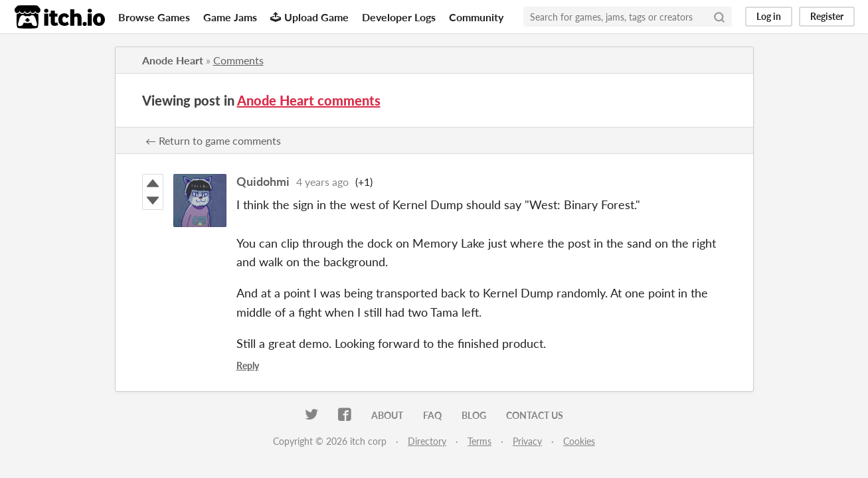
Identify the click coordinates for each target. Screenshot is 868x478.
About (387, 415)
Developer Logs (399, 17)
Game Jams (230, 17)
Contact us (535, 415)
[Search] (719, 17)
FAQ (432, 415)
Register (827, 16)
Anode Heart (173, 60)
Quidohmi (263, 181)
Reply (248, 365)
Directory (427, 441)
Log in (769, 16)
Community (476, 17)
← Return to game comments (213, 140)
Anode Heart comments (309, 100)
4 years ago (322, 182)
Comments (238, 60)
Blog (474, 415)
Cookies (579, 441)
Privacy (527, 441)
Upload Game (309, 17)
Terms (479, 441)
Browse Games (154, 17)
